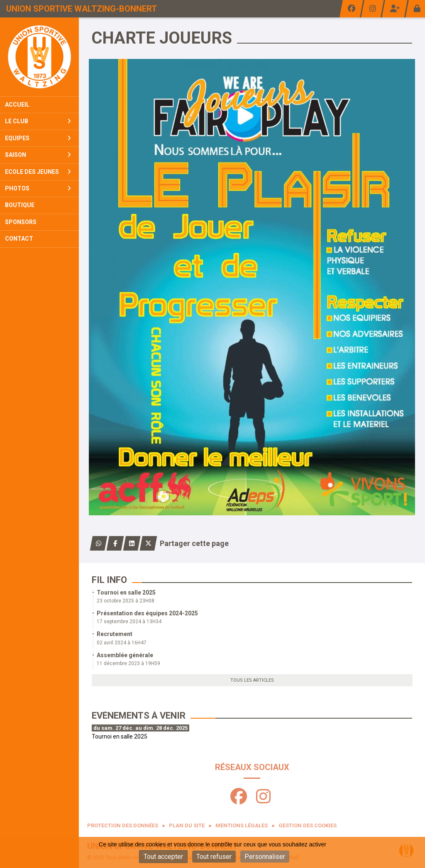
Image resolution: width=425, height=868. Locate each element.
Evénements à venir (139, 716)
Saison (38, 155)
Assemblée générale (125, 655)
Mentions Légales (242, 825)
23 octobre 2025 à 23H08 (126, 601)
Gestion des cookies (308, 825)
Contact (19, 239)
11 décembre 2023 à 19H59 (128, 663)
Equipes (38, 138)
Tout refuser (214, 857)
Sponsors (21, 222)
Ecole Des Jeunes (38, 172)
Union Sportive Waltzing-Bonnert (82, 9)
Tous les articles (252, 680)
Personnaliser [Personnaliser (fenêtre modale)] (265, 857)
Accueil (17, 105)
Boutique (20, 205)
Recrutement (115, 634)
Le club (38, 121)
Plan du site (187, 825)
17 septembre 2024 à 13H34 (129, 622)
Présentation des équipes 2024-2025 (147, 613)
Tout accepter (163, 857)
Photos (38, 188)
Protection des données (123, 825)
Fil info (109, 580)
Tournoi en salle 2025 (126, 592)
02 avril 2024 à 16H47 (122, 643)
